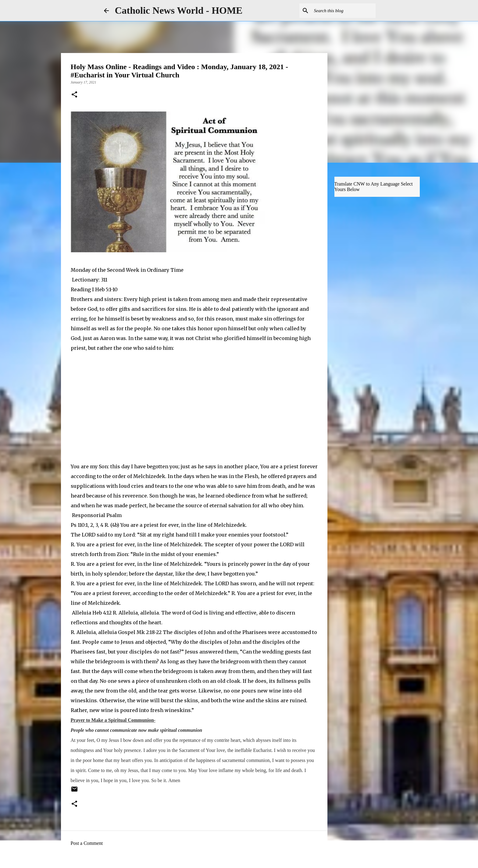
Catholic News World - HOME (179, 10)
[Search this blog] (344, 11)
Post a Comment (87, 843)
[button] (74, 95)
